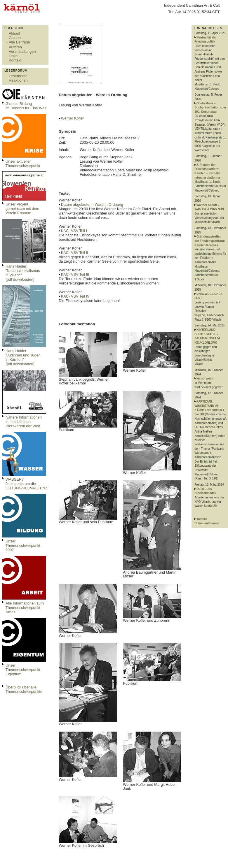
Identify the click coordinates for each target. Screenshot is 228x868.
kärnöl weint (205, 378)
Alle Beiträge (19, 42)
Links (13, 56)
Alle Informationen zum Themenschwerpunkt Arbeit (25, 608)
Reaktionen (18, 80)
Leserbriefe (18, 76)
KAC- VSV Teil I (74, 231)
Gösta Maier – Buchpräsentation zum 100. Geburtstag (210, 108)
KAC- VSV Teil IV (75, 296)
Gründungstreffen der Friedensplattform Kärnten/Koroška (209, 241)
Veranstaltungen (22, 51)
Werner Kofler (73, 118)
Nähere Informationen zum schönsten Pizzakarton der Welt (24, 422)
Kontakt (15, 60)
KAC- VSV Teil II (75, 253)
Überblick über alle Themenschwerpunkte (24, 689)
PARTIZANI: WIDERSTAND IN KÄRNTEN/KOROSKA (209, 406)
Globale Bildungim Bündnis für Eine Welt (26, 106)
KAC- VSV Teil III (75, 274)
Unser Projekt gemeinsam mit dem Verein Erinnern (22, 209)
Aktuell (14, 33)
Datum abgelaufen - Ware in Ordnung (92, 204)
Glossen (16, 38)
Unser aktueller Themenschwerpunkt (23, 164)
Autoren (15, 47)
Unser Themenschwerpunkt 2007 (23, 545)
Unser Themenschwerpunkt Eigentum (23, 670)
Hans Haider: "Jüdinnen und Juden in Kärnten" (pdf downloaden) (23, 357)
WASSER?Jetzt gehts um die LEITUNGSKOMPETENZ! (27, 484)
